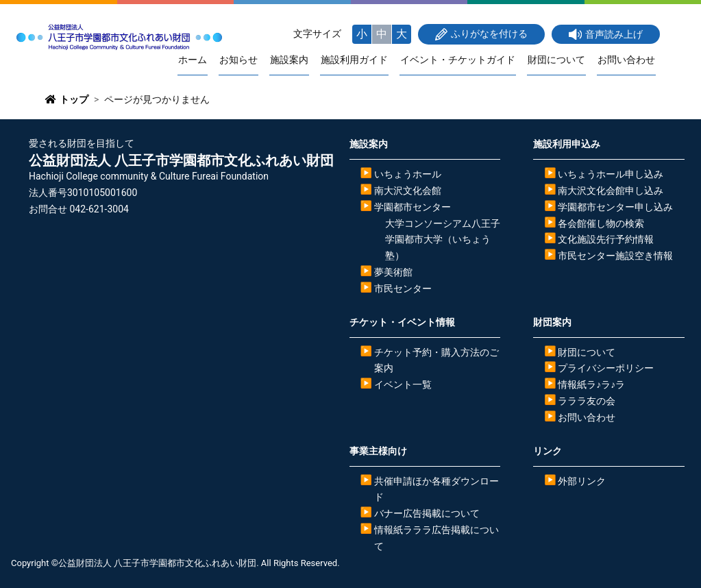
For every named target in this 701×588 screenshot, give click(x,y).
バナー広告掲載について (427, 514)
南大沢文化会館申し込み (611, 191)
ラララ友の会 (587, 402)
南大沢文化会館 (408, 191)
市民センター (403, 289)
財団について (558, 60)
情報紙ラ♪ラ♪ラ (591, 385)
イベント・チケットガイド (461, 60)
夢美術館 (393, 273)
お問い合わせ (627, 60)
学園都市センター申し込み (615, 207)
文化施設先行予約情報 (606, 240)
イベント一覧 (403, 385)
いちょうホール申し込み (611, 175)
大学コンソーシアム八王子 (443, 223)
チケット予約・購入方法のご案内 (436, 360)
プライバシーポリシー (606, 369)
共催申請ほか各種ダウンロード (436, 489)
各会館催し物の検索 (601, 223)
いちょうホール (408, 175)
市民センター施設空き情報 (615, 256)
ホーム (201, 60)
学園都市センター (413, 207)
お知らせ (246, 60)
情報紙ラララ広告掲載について (436, 539)
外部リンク (582, 481)
